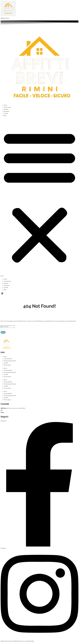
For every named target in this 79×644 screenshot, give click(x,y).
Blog (5, 116)
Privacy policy (7, 365)
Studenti (6, 109)
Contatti (6, 113)
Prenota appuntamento (10, 361)
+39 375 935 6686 (7, 410)
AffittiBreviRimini (5, 18)
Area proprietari (8, 359)
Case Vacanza (7, 107)
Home (5, 105)
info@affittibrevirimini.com (11, 412)
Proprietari (6, 111)
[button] (39, 197)
